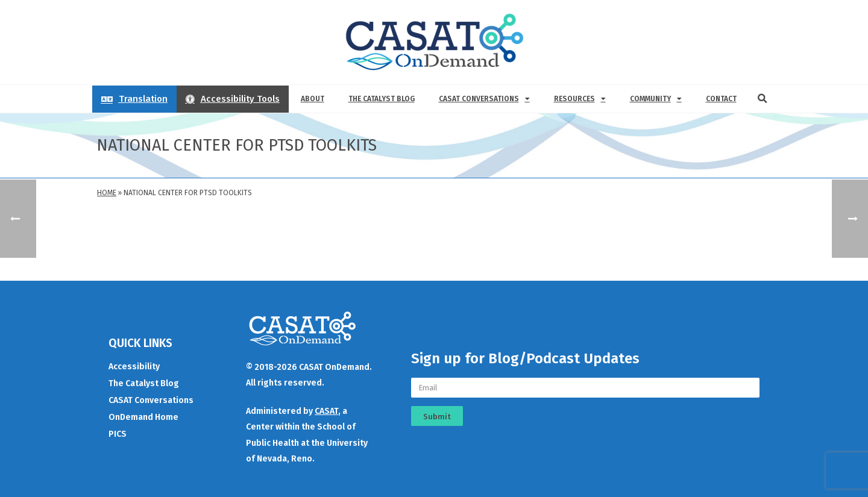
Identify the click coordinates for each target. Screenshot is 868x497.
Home (107, 193)
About (313, 99)
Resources (580, 99)
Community (656, 99)
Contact (721, 99)
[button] (763, 99)
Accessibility (134, 367)
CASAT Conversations (484, 99)
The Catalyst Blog (382, 99)
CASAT (326, 411)
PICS (118, 434)
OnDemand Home (143, 417)
